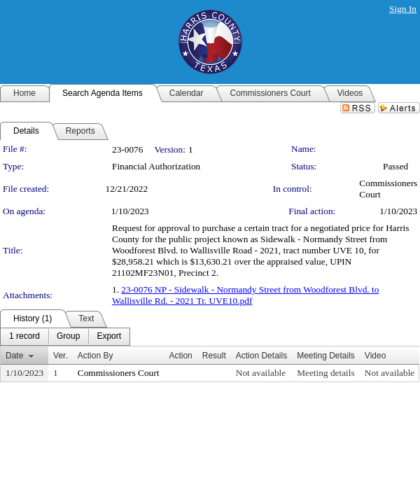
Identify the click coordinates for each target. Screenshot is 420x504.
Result (214, 356)
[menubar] (65, 337)
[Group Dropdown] (68, 337)
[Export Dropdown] (109, 337)
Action (180, 356)
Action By (96, 356)
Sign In (403, 9)
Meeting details (326, 373)
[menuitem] (24, 337)
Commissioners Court (119, 373)
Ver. (61, 356)
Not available (261, 373)
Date (14, 356)
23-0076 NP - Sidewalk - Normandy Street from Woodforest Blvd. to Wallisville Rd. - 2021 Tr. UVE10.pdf (245, 295)
